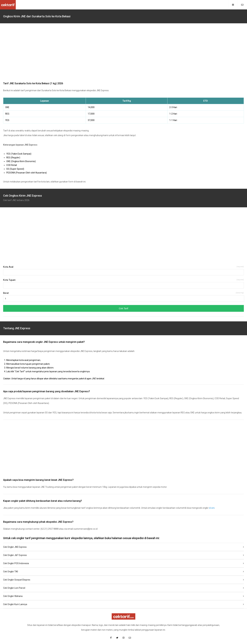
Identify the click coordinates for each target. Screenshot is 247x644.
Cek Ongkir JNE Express (123, 547)
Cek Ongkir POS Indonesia (123, 563)
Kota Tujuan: (123, 280)
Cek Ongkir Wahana (123, 596)
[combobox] (123, 272)
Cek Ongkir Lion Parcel (123, 588)
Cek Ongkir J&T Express (123, 555)
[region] (123, 53)
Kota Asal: (123, 267)
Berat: (123, 293)
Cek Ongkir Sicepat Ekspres (123, 580)
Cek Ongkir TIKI (123, 572)
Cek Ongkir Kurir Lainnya (123, 604)
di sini (212, 508)
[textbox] (123, 272)
